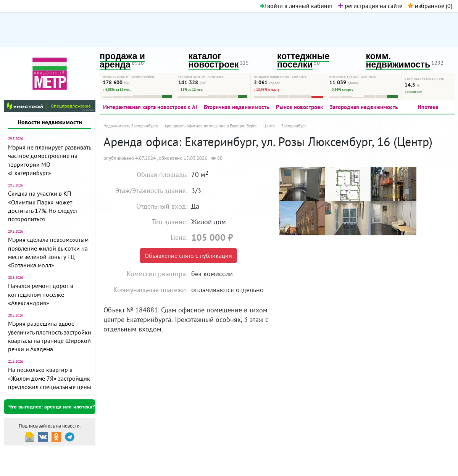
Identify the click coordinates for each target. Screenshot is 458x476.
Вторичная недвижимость (236, 107)
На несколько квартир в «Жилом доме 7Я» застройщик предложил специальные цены (50, 378)
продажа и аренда (122, 60)
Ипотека (428, 107)
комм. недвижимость (398, 60)
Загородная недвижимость (364, 107)
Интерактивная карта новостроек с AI (150, 107)
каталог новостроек (214, 60)
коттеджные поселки (303, 60)
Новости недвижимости (50, 122)
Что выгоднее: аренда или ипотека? (52, 407)
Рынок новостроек (299, 107)
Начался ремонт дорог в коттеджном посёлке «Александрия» (41, 294)
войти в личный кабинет (297, 6)
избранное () (430, 6)
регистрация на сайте (370, 6)
